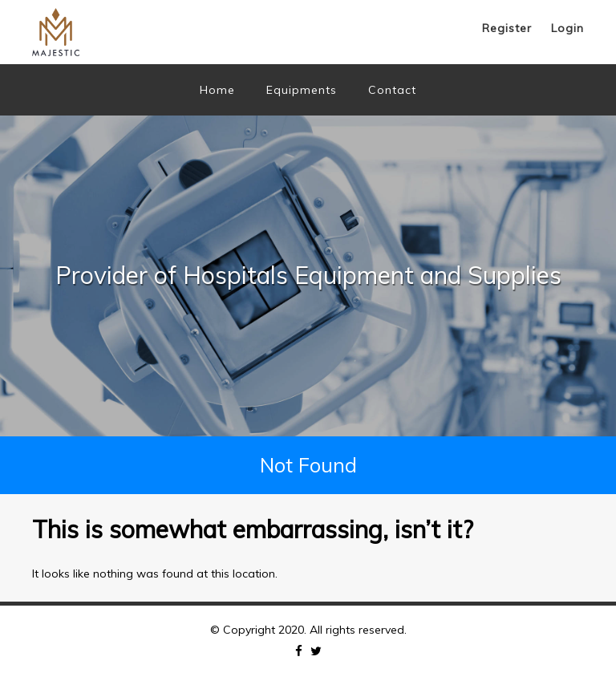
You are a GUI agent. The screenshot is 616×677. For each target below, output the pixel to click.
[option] (308, 276)
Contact (392, 90)
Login (567, 28)
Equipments (302, 90)
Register (507, 28)
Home (217, 90)
